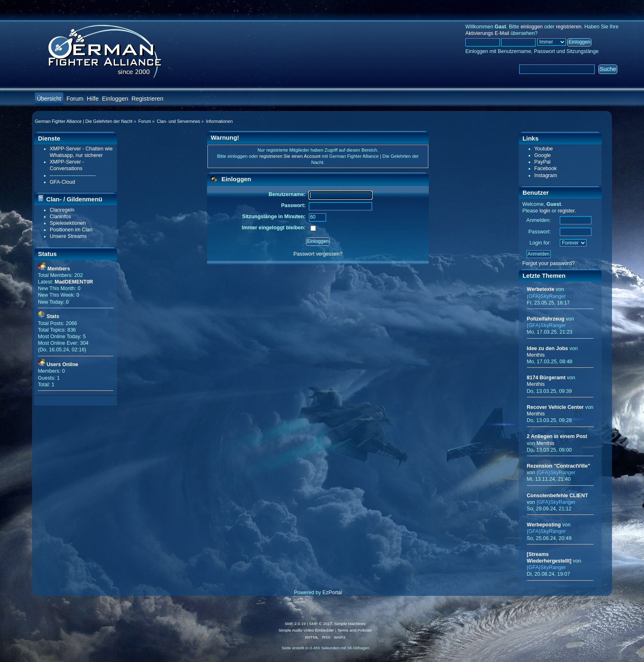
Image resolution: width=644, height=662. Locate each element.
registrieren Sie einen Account (290, 156)
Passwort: (539, 232)
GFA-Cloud (62, 182)
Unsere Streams (68, 236)
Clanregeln (62, 210)
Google (543, 155)
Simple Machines (350, 624)
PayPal (543, 162)
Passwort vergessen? (318, 254)
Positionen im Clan (71, 230)
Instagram (546, 175)
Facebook (546, 168)
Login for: (540, 243)
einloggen (531, 27)
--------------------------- (73, 175)
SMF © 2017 (321, 624)
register (566, 211)
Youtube (544, 149)
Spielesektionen (68, 223)
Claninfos (60, 217)
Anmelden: (539, 220)
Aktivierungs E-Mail (487, 33)
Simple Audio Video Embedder (306, 630)
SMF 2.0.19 (295, 624)
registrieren (568, 27)
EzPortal (332, 593)
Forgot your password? (549, 263)
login (545, 211)
